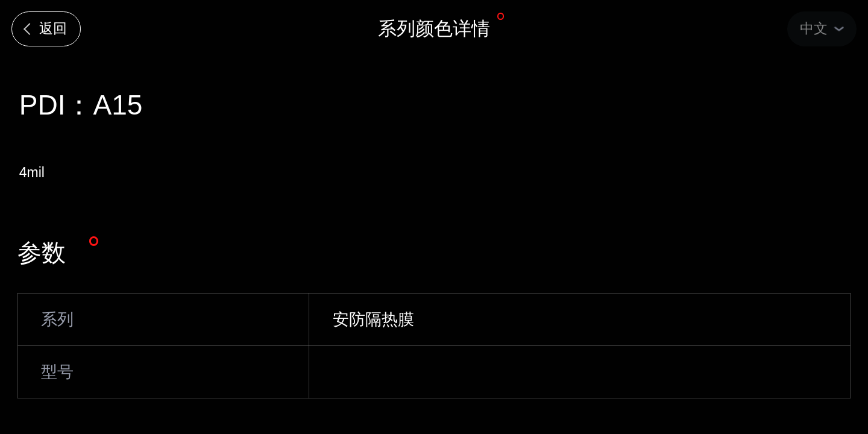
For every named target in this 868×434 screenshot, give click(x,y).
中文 (814, 28)
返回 (53, 28)
